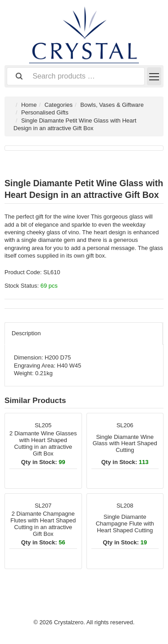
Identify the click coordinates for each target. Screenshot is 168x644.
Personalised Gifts (45, 112)
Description (26, 333)
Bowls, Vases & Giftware (112, 105)
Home (29, 105)
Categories (58, 105)
